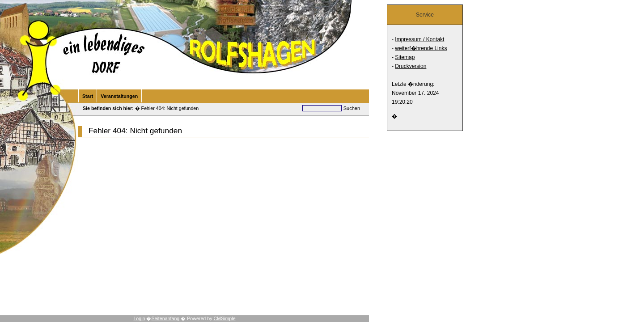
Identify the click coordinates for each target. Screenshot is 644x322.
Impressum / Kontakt (419, 39)
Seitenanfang (165, 318)
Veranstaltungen (119, 96)
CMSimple (224, 318)
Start (88, 96)
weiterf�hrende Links (421, 48)
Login (139, 318)
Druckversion (411, 66)
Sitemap (405, 57)
